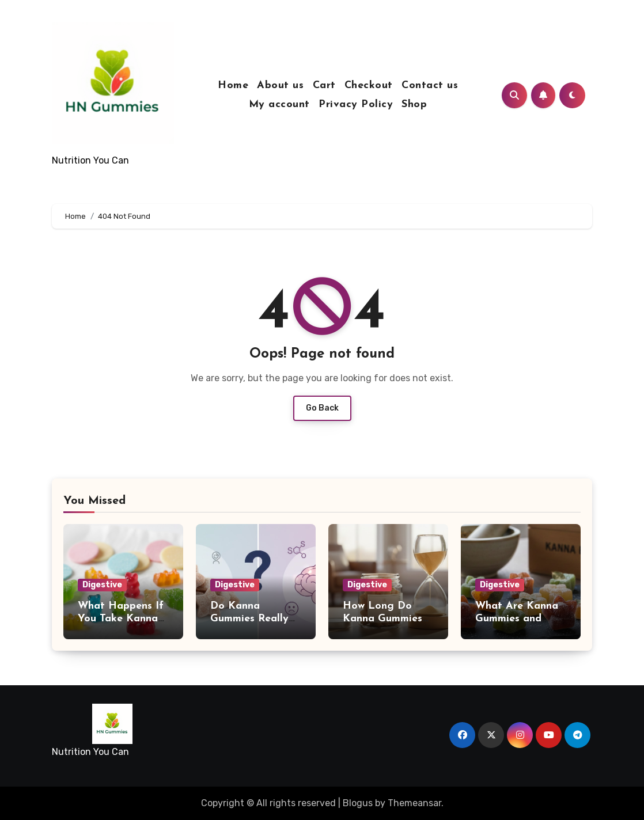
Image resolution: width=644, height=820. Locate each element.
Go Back (322, 408)
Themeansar (414, 803)
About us (280, 86)
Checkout (369, 86)
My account (279, 105)
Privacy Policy (356, 105)
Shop (414, 105)
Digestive (102, 585)
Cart (324, 86)
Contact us (430, 86)
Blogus (358, 803)
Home (233, 86)
